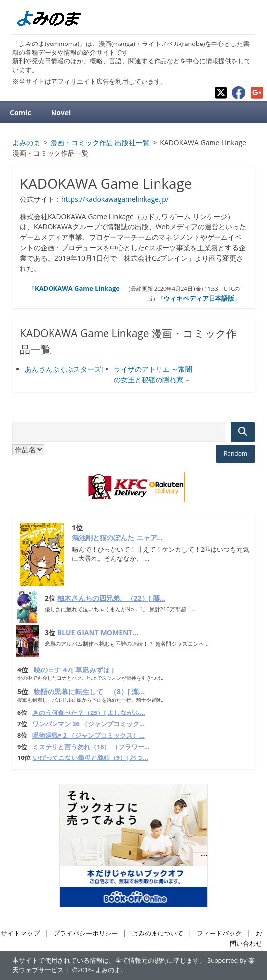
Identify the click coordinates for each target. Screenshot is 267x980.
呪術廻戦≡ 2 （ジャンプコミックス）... (88, 735)
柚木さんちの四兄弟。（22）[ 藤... (111, 598)
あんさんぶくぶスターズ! (64, 369)
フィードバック (219, 933)
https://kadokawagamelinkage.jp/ (115, 199)
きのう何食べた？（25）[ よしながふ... (89, 713)
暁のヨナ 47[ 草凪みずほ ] (74, 670)
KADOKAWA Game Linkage (77, 288)
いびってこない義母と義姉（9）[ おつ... (90, 758)
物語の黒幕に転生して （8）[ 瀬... (89, 691)
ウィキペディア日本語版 (199, 298)
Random (236, 454)
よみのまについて (158, 933)
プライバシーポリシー (86, 933)
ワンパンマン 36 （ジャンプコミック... (88, 724)
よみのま (108, 970)
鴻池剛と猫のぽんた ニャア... (117, 538)
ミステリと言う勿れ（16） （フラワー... (91, 747)
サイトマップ (20, 933)
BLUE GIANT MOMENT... (98, 633)
